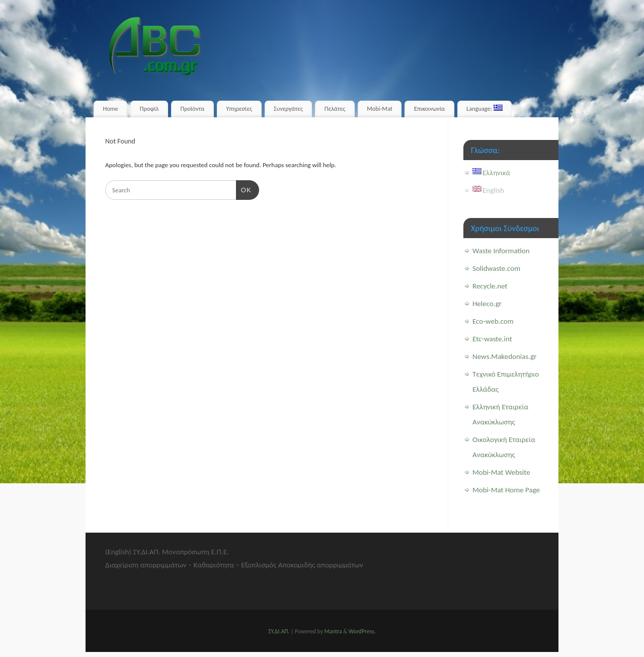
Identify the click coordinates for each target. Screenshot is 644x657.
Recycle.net (490, 286)
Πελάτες (335, 108)
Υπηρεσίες (239, 108)
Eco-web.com (493, 321)
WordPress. (362, 631)
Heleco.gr (487, 304)
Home (111, 108)
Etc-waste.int (492, 339)
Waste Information (501, 251)
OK (244, 189)
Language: (485, 108)
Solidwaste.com (496, 268)
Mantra (333, 631)
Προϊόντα (193, 108)
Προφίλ (149, 108)
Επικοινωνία (429, 108)
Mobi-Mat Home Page (506, 490)
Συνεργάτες (288, 108)
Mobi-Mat (380, 108)
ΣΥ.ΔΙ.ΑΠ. (279, 631)
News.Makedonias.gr (505, 356)
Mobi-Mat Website (501, 472)
